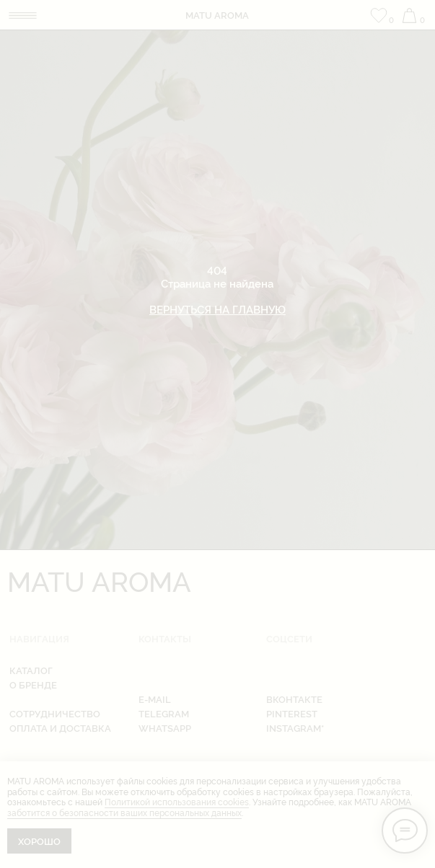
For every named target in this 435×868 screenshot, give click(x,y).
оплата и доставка (60, 728)
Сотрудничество (55, 713)
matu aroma (217, 15)
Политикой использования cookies (177, 801)
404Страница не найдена (217, 289)
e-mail (155, 699)
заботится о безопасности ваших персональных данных (124, 812)
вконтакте (294, 699)
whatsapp (165, 728)
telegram (164, 713)
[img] (23, 15)
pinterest (292, 713)
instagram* (295, 728)
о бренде (33, 685)
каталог (31, 670)
